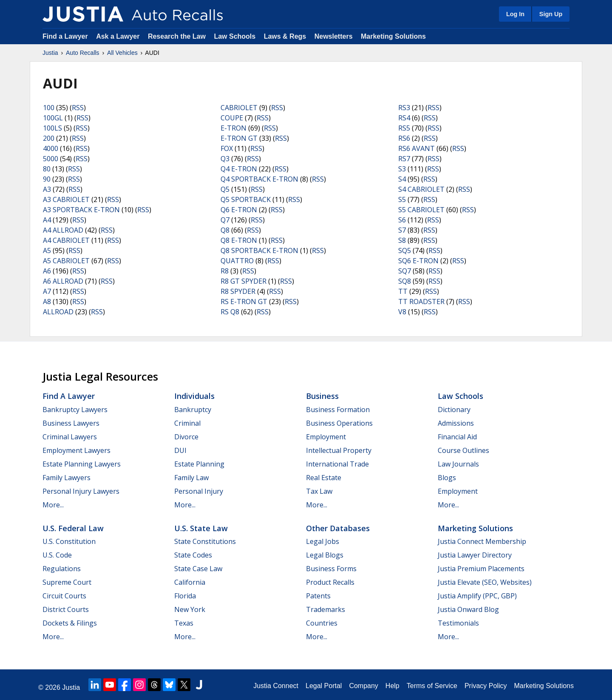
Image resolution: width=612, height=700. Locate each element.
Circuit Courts (64, 596)
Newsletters (334, 36)
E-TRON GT (239, 138)
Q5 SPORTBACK (246, 199)
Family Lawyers (67, 478)
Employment (326, 437)
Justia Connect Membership (482, 541)
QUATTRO (237, 261)
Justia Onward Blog (468, 609)
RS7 (404, 159)
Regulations (62, 569)
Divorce (186, 437)
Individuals (194, 396)
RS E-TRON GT (244, 302)
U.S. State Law (201, 528)
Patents (318, 596)
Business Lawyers (71, 423)
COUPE (232, 118)
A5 (47, 250)
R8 (225, 271)
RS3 (404, 108)
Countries (322, 623)
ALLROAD (58, 312)
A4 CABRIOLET (66, 240)
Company (363, 686)
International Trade (337, 464)
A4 (47, 220)
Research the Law (177, 36)
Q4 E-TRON (239, 169)
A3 (47, 189)
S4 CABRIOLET (421, 189)
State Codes (193, 555)
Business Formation (338, 410)
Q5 (225, 189)
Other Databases (338, 528)
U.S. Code (57, 555)
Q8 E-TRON (239, 240)
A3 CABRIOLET (66, 199)
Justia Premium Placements (481, 569)
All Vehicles (122, 53)
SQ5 (405, 250)
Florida (185, 596)
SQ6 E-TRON (418, 261)
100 (49, 108)
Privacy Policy (486, 686)
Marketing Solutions (393, 36)
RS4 (404, 118)
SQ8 (405, 281)
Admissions (456, 423)
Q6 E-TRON (239, 210)
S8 (402, 240)
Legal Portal (324, 686)
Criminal (187, 423)
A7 (47, 291)
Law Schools (235, 36)
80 (47, 169)
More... (53, 505)
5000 (51, 159)
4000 (51, 148)
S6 (402, 220)
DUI (180, 450)
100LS (52, 128)
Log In (515, 14)
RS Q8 (230, 312)
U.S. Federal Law (73, 528)
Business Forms (331, 569)
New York (190, 609)
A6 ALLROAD (63, 281)
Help (392, 686)
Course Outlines (463, 450)
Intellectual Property (339, 450)
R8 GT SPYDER (244, 281)
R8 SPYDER (238, 291)
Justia (50, 53)
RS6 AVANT (416, 148)
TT (403, 291)
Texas (184, 623)
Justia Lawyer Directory (475, 555)
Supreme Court (67, 582)
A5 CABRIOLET (66, 261)
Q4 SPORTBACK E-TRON (259, 179)
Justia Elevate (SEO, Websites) (485, 582)
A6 (47, 271)
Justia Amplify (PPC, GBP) (477, 596)
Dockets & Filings (70, 623)
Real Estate (324, 478)
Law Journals (458, 464)
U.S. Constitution (69, 541)
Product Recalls (330, 582)
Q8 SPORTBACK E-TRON (259, 250)
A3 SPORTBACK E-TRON (81, 210)
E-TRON (234, 128)
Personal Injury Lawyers (81, 491)
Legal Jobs (323, 541)
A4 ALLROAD (63, 230)
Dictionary (454, 410)
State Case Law (198, 569)
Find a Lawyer (65, 36)
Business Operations (339, 423)
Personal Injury (199, 491)
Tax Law (319, 491)
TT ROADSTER (421, 302)
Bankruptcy (193, 410)
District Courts (66, 609)
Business (322, 396)
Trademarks (326, 609)
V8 (402, 312)
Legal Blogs (325, 555)
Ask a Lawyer (119, 36)
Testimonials (458, 623)
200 (49, 138)
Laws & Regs (285, 36)
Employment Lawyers (76, 450)
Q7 (225, 220)
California (190, 582)
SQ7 (405, 271)
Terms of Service (432, 686)
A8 (47, 302)
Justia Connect (276, 686)
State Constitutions (205, 541)
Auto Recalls (83, 53)
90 (47, 179)
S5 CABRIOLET (421, 210)
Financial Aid (457, 437)
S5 (402, 199)
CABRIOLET (239, 108)
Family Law (191, 478)
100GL (53, 118)
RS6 (404, 138)
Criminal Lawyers (70, 437)
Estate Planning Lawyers (82, 464)
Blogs (447, 478)
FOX (227, 148)
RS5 (404, 128)
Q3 (225, 159)
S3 (402, 169)
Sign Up (551, 14)
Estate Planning (199, 464)
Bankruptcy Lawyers (75, 410)
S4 (402, 179)
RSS (78, 108)
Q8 (225, 230)
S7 (402, 230)
